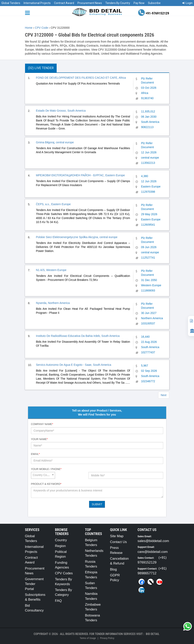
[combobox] (43, 475)
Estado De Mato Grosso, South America (61, 111)
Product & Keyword (46, 484)
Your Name (39, 439)
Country (61, 540)
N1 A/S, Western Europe (51, 270)
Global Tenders (11, 3)
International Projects (37, 3)
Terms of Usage (88, 638)
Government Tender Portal (34, 584)
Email (35, 454)
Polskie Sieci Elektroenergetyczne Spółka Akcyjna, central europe (77, 237)
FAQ (58, 601)
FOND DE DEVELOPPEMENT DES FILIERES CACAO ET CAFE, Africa (81, 78)
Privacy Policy (107, 638)
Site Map (117, 536)
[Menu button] (28, 13)
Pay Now (139, 3)
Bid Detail (153, 634)
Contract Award (64, 3)
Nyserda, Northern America (53, 303)
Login (187, 3)
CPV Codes (64, 573)
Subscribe (154, 3)
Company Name (42, 424)
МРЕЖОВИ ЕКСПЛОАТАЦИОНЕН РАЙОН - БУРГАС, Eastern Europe (80, 175)
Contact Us (119, 542)
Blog (114, 569)
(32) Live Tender (41, 68)
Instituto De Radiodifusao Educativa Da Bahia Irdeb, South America (78, 336)
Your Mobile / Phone (46, 469)
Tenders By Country (118, 3)
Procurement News (90, 3)
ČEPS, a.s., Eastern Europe (53, 204)
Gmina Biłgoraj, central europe (55, 142)
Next (164, 395)
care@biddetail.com (153, 552)
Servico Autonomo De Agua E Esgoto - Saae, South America (74, 365)
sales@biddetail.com (153, 541)
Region (60, 546)
